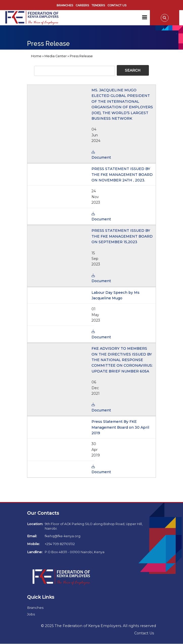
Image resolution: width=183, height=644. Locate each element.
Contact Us (117, 5)
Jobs (31, 614)
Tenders (98, 5)
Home (36, 56)
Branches (65, 5)
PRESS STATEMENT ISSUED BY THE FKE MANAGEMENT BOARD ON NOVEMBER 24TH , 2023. (122, 174)
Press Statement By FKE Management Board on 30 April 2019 (120, 427)
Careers (82, 5)
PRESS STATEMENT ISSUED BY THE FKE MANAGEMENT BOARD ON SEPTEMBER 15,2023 (122, 236)
